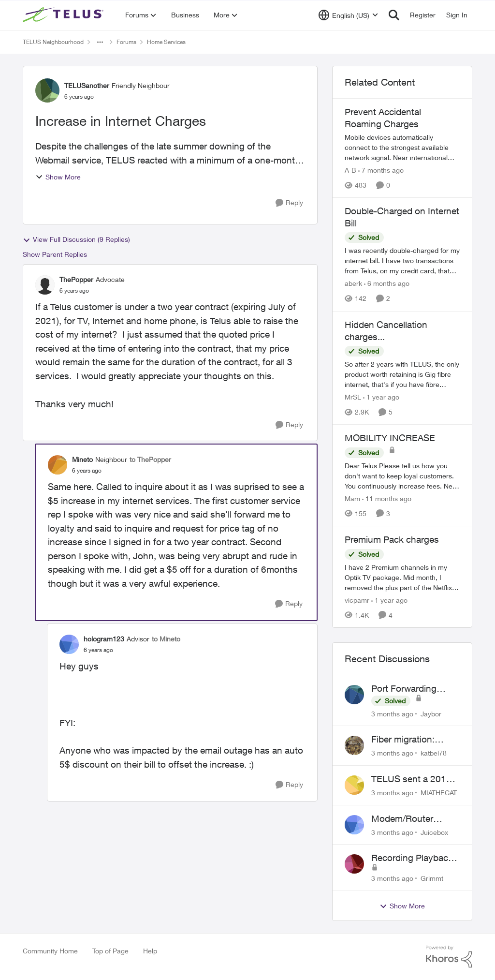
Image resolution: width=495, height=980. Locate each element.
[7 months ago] (381, 170)
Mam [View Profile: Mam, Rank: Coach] (352, 498)
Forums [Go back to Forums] (126, 42)
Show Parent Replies (55, 254)
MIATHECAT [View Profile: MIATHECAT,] (439, 793)
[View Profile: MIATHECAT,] (354, 785)
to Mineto (166, 639)
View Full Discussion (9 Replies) (76, 239)
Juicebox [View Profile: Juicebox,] (434, 832)
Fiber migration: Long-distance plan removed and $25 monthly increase (411, 740)
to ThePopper (150, 459)
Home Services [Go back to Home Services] (166, 42)
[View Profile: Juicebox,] (354, 825)
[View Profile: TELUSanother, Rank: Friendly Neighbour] (47, 90)
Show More (58, 177)
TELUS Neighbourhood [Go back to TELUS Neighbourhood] (53, 42)
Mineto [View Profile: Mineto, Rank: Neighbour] (82, 459)
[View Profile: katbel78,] (354, 745)
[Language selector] (348, 15)
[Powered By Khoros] (449, 957)
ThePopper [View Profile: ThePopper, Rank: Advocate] (76, 279)
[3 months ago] (392, 713)
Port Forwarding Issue (404, 689)
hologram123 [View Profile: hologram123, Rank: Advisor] (104, 639)
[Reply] (289, 203)
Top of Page (110, 951)
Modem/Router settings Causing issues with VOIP (406, 819)
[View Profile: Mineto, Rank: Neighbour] (58, 465)
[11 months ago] (387, 498)
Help (150, 951)
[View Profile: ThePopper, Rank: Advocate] (45, 285)
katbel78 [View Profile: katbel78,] (434, 753)
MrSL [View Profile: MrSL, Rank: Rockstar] (353, 397)
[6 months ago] (387, 284)
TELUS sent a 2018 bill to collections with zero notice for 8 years (415, 779)
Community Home (50, 951)
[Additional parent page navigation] (100, 42)
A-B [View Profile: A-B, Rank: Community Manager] (350, 170)
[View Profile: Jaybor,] (354, 695)
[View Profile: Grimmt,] (354, 864)
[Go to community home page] (64, 15)
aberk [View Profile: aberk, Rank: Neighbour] (353, 284)
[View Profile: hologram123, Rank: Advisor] (69, 644)
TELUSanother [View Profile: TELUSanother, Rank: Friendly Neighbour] (87, 85)
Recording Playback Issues (412, 858)
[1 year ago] (381, 397)
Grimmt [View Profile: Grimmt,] (432, 878)
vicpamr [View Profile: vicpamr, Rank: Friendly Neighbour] (357, 600)
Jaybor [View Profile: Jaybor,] (431, 713)
